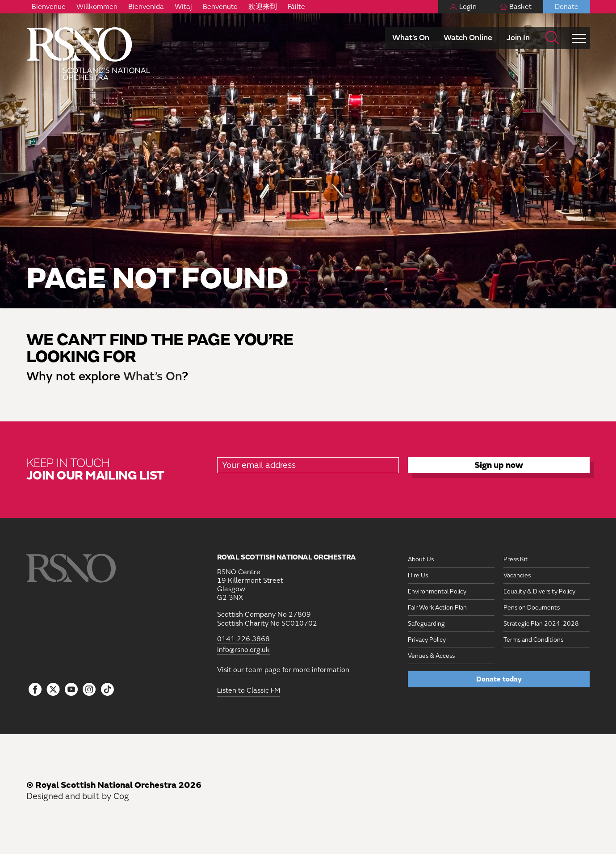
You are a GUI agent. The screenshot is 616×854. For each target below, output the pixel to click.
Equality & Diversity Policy (539, 591)
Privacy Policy (427, 640)
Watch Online (468, 38)
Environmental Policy (437, 591)
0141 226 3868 (243, 639)
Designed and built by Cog (78, 796)
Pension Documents (532, 608)
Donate (567, 7)
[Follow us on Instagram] (90, 690)
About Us (421, 559)
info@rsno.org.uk (243, 650)
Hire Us (418, 575)
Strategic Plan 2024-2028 (541, 624)
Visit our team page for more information (283, 670)
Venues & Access (431, 656)
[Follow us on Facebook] (36, 690)
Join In (518, 38)
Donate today (499, 679)
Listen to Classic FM (249, 690)
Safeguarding (426, 624)
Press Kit (516, 559)
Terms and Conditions (533, 640)
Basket (520, 7)
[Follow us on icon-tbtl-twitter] (53, 692)
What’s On (411, 38)
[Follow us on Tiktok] (107, 689)
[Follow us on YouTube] (71, 690)
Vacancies (517, 575)
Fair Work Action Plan (437, 608)
